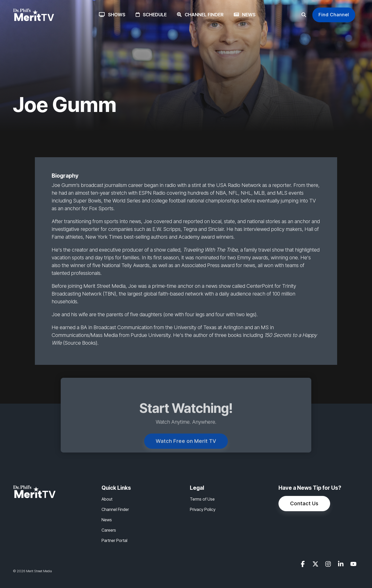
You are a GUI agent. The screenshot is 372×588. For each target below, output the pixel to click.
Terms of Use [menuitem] (202, 499)
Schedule (151, 15)
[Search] (304, 15)
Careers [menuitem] (109, 530)
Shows (112, 15)
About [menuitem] (107, 499)
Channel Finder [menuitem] (115, 509)
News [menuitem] (107, 520)
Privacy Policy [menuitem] (203, 509)
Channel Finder (200, 15)
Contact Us (304, 503)
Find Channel (334, 15)
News (245, 15)
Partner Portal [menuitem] (114, 540)
